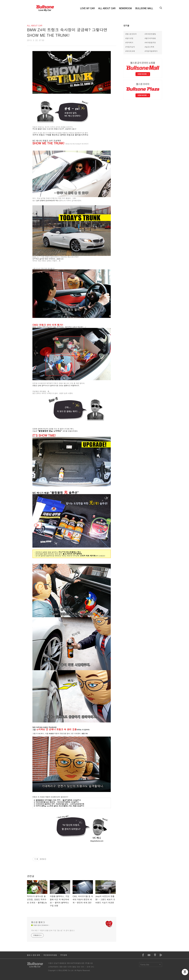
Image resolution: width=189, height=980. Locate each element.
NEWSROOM (125, 8)
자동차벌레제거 (152, 51)
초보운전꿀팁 (151, 34)
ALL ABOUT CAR (107, 8)
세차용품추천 (151, 42)
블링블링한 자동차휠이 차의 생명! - (49, 800)
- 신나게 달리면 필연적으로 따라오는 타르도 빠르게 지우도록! (57, 556)
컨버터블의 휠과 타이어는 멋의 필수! (49, 554)
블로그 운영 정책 (34, 955)
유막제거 (130, 42)
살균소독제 (150, 47)
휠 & (65, 554)
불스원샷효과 (132, 34)
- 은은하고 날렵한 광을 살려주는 (46, 552)
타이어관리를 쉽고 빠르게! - (47, 802)
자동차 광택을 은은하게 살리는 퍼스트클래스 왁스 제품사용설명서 (60, 806)
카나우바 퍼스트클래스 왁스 (70, 552)
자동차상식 (131, 47)
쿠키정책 (64, 955)
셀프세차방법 (151, 38)
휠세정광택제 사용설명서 (72, 800)
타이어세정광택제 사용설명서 (68, 802)
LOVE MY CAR (87, 8)
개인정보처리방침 (50, 955)
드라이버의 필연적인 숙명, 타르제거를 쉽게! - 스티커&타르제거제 (60, 804)
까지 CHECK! (100, 556)
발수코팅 (130, 38)
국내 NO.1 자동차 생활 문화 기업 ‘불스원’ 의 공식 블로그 (53, 930)
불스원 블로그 (38, 922)
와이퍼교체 (131, 51)
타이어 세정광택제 (74, 554)
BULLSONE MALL (144, 8)
